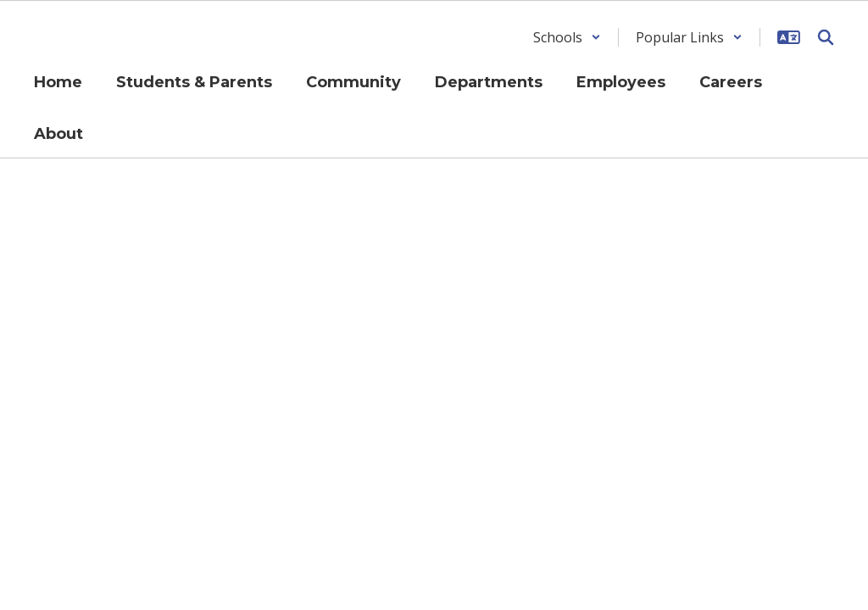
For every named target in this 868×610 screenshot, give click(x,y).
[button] (567, 37)
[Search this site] (826, 37)
